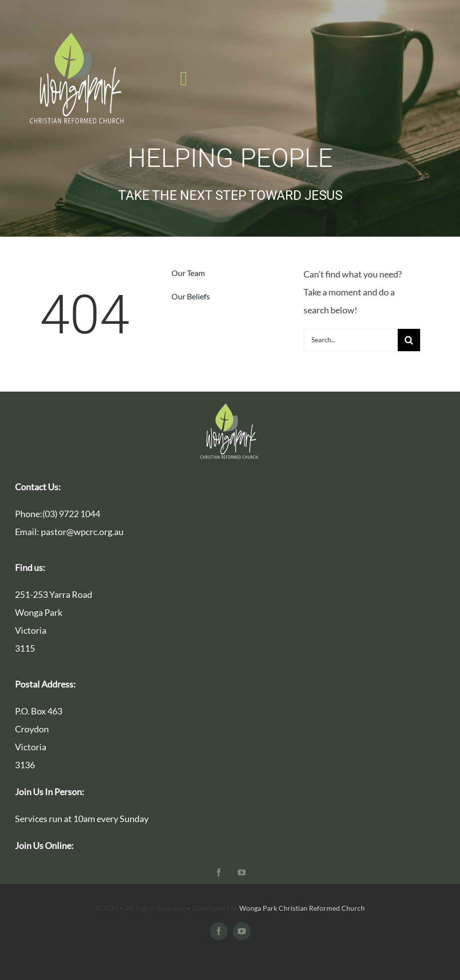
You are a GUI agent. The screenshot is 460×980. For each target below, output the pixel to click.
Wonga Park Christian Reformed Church (302, 908)
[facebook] (219, 872)
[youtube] (242, 872)
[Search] (409, 340)
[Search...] (351, 340)
